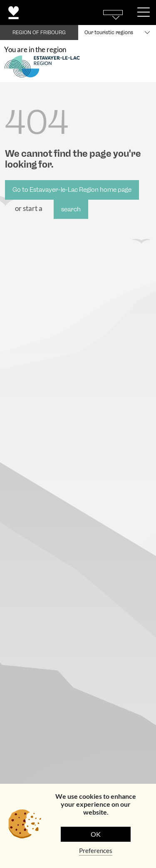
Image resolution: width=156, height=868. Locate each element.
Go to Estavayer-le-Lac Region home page (72, 190)
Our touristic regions (109, 33)
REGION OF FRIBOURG (39, 33)
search (71, 209)
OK (96, 834)
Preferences (96, 850)
